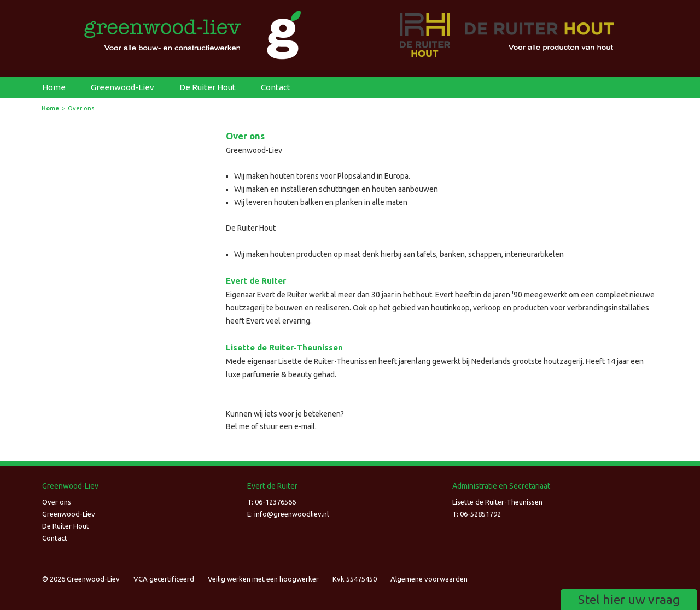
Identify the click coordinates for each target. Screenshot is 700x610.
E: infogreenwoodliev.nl (288, 514)
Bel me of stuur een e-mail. (271, 426)
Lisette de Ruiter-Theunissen (497, 502)
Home (54, 87)
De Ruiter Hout (208, 87)
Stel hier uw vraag (629, 599)
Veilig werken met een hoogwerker (263, 579)
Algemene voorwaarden (429, 579)
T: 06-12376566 (272, 502)
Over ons (57, 502)
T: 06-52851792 (477, 514)
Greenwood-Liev (122, 87)
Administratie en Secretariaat (501, 486)
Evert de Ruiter (272, 486)
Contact (276, 87)
